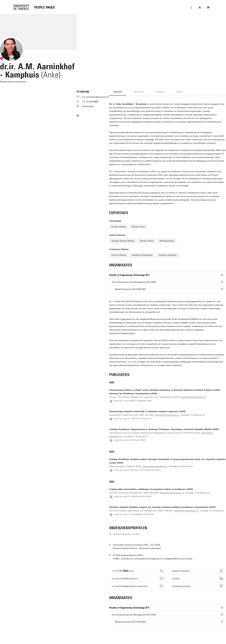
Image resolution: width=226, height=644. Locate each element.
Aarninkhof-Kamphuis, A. (193, 397)
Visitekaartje (88, 106)
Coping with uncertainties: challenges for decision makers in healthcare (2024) (151, 489)
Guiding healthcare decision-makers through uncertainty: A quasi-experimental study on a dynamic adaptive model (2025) (168, 461)
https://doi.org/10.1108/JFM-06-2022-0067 (133, 496)
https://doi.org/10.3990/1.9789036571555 (133, 401)
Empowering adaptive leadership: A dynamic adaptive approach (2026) (147, 411)
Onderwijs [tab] (160, 92)
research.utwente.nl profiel (127, 534)
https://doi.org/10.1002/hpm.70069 (130, 440)
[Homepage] (44, 8)
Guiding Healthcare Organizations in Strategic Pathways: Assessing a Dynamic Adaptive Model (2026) (164, 429)
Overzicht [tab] (118, 92)
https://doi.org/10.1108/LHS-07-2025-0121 (133, 419)
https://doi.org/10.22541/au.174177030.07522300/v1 (138, 470)
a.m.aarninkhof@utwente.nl (95, 97)
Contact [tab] (180, 92)
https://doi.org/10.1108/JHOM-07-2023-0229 (134, 514)
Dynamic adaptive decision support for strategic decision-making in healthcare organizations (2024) (162, 507)
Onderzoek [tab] (139, 92)
